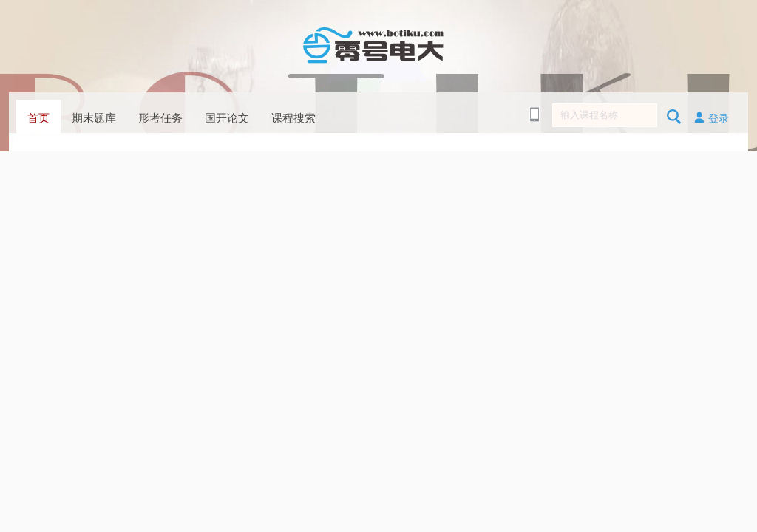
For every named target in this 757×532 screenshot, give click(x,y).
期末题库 (94, 118)
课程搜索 (293, 118)
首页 (38, 118)
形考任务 (160, 118)
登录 (711, 117)
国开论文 (227, 118)
